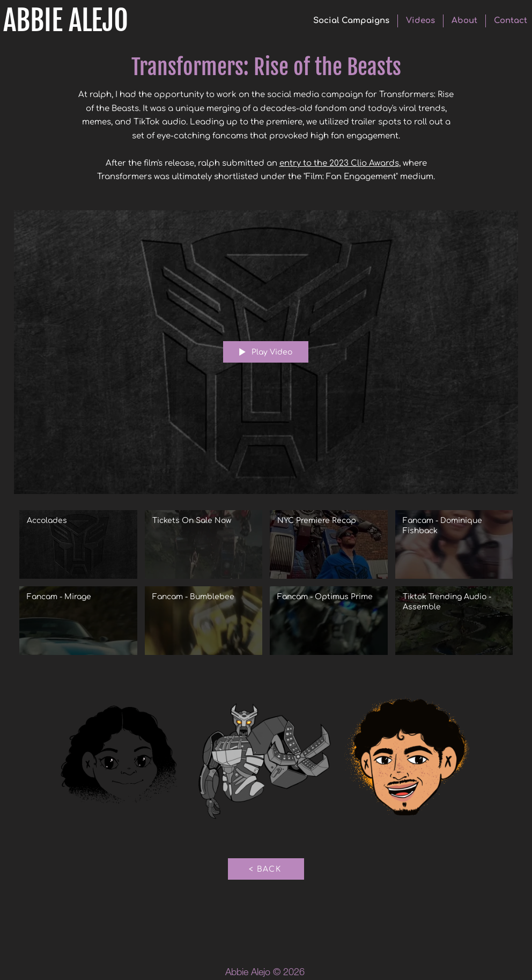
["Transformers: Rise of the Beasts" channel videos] (266, 585)
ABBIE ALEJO (66, 21)
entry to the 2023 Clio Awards (339, 163)
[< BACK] (266, 869)
